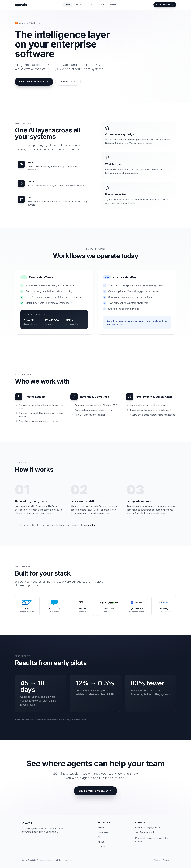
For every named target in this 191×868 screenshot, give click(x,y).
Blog (91, 5)
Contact (112, 5)
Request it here (91, 525)
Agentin (27, 823)
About (101, 5)
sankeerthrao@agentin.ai (148, 827)
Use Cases (80, 5)
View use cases (68, 82)
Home (67, 5)
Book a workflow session (34, 82)
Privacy (157, 860)
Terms (166, 860)
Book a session (165, 5)
